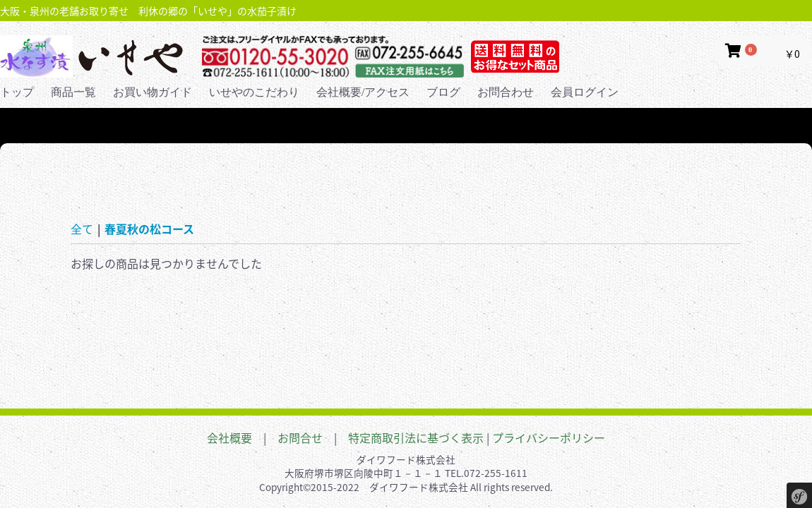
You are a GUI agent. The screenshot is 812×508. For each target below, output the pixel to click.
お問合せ (300, 437)
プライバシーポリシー (549, 437)
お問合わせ (506, 92)
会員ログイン (585, 92)
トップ (17, 92)
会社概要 (229, 437)
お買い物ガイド (153, 92)
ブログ (443, 92)
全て (82, 229)
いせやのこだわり (254, 92)
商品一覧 (73, 92)
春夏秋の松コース (149, 229)
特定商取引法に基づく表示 (416, 437)
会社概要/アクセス (363, 92)
